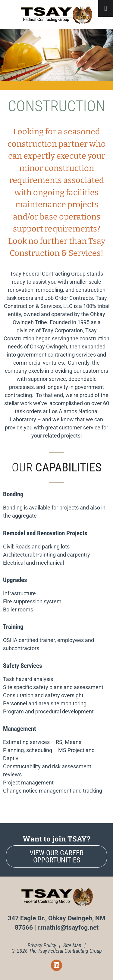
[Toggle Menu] (106, 8)
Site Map (72, 945)
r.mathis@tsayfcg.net (68, 928)
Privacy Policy (42, 945)
